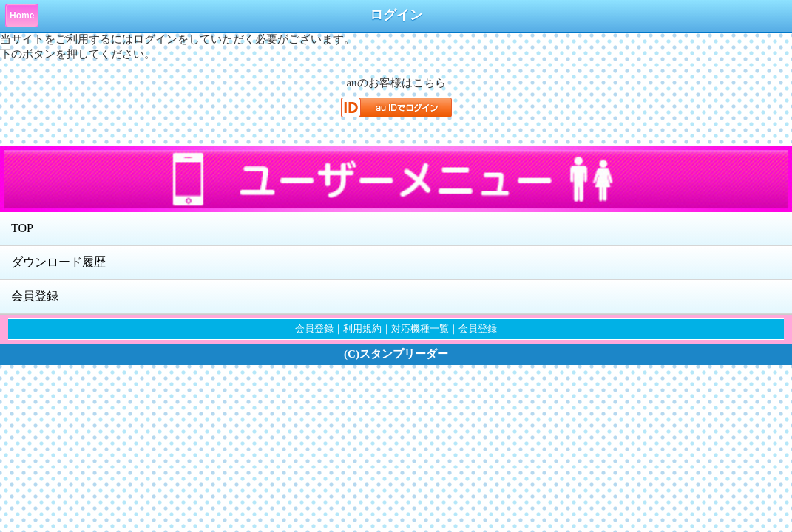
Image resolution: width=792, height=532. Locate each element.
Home (22, 16)
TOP (22, 228)
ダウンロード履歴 (58, 262)
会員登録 (35, 296)
